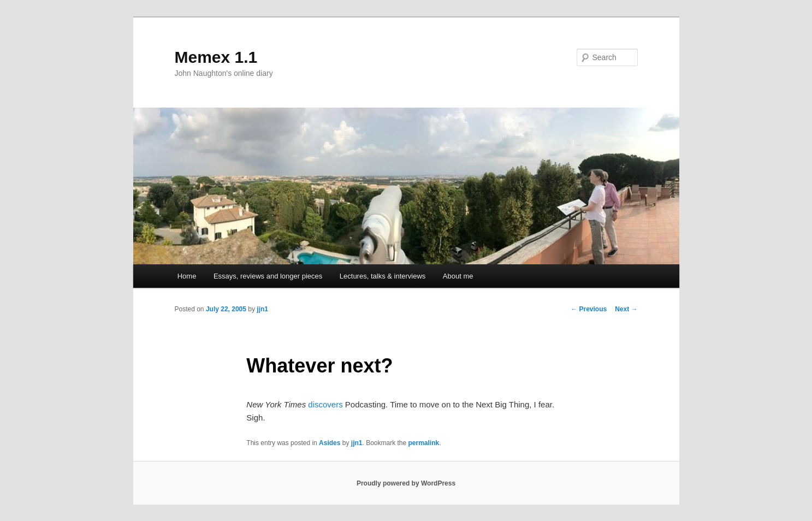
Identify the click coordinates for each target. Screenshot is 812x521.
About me (458, 276)
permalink (424, 443)
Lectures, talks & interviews (383, 276)
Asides (330, 443)
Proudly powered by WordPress (406, 483)
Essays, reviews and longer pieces (268, 276)
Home (187, 276)
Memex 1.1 (216, 57)
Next (626, 309)
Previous (589, 309)
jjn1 (262, 309)
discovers (325, 404)
